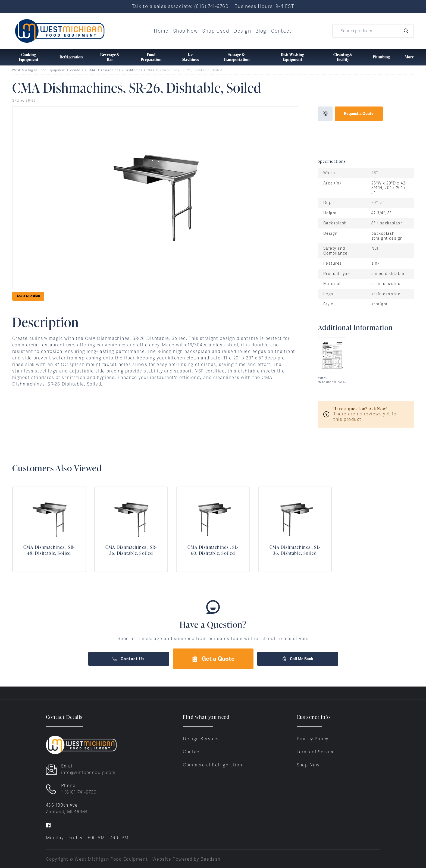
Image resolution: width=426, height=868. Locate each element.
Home (161, 31)
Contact (281, 31)
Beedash (210, 859)
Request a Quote (359, 114)
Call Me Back (297, 659)
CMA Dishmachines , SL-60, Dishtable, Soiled (213, 550)
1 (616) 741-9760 (79, 792)
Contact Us (129, 659)
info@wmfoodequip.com (88, 773)
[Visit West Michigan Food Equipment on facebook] (48, 825)
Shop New (186, 31)
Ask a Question (28, 296)
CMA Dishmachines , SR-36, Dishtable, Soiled (131, 550)
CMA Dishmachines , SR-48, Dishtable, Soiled (49, 550)
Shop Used (216, 31)
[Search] (373, 31)
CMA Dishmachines (104, 70)
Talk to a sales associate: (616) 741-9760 (180, 6)
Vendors (77, 70)
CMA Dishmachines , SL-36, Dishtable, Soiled (295, 550)
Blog (261, 31)
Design (242, 31)
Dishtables (133, 70)
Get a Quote (213, 659)
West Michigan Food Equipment (39, 70)
